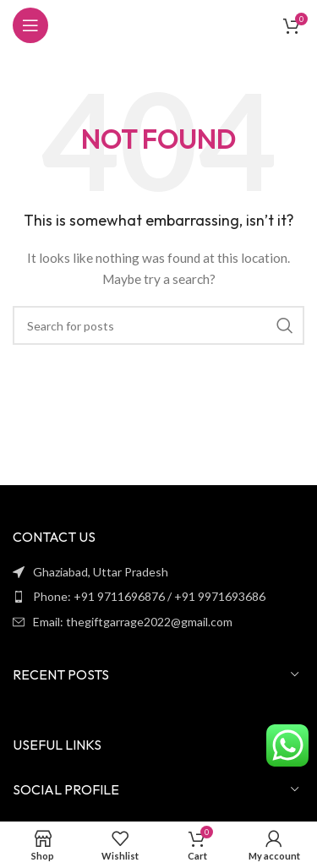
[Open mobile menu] (30, 25)
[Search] (158, 325)
